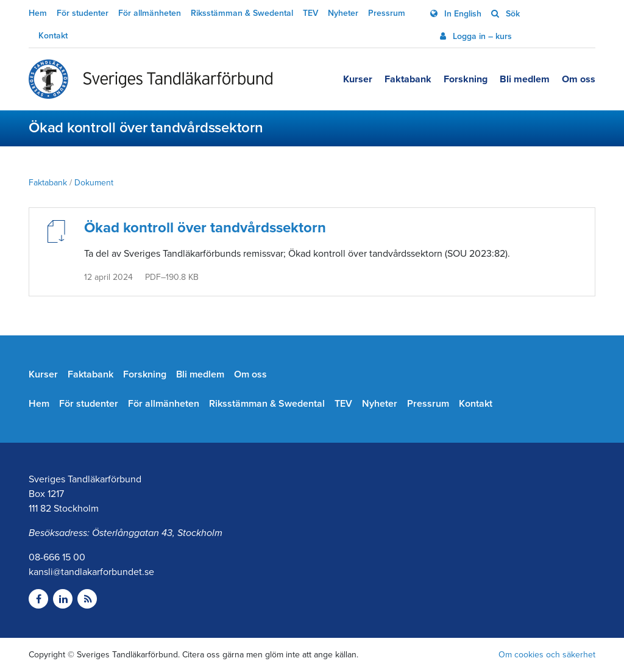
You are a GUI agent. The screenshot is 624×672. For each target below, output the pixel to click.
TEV (310, 13)
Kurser (358, 79)
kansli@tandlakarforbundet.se (91, 572)
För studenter (83, 13)
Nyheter (343, 13)
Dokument (94, 183)
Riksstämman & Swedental (242, 13)
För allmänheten (150, 13)
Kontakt (53, 36)
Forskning (466, 79)
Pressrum (387, 13)
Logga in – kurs (481, 36)
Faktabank (408, 79)
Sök (512, 14)
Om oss (579, 79)
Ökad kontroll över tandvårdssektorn (205, 228)
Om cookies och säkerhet (547, 655)
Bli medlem (525, 79)
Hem (38, 13)
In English (462, 14)
